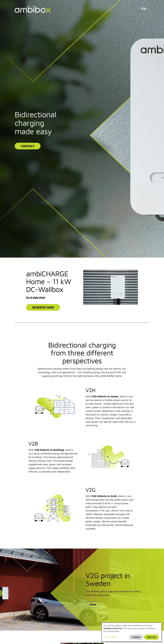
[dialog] (132, 632)
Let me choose (110, 637)
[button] (145, 9)
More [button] (93, 605)
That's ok (151, 637)
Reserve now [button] (43, 307)
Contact (28, 146)
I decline (136, 637)
